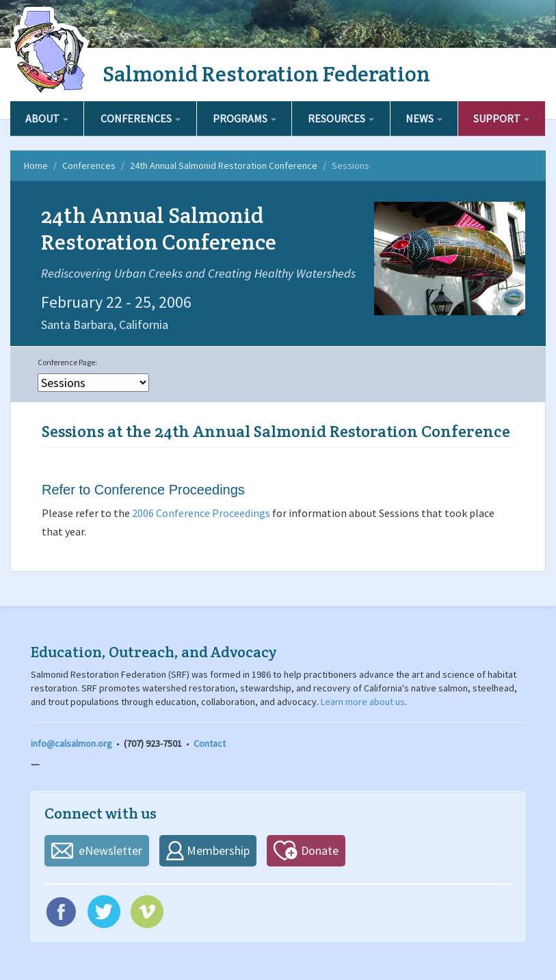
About (47, 118)
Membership (218, 850)
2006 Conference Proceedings (201, 513)
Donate (320, 850)
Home (36, 165)
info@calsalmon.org (71, 743)
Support (501, 118)
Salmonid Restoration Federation (266, 74)
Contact (210, 743)
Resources (341, 118)
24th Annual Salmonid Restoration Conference (224, 165)
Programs (244, 118)
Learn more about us (363, 702)
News (424, 118)
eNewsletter (110, 850)
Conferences (141, 118)
